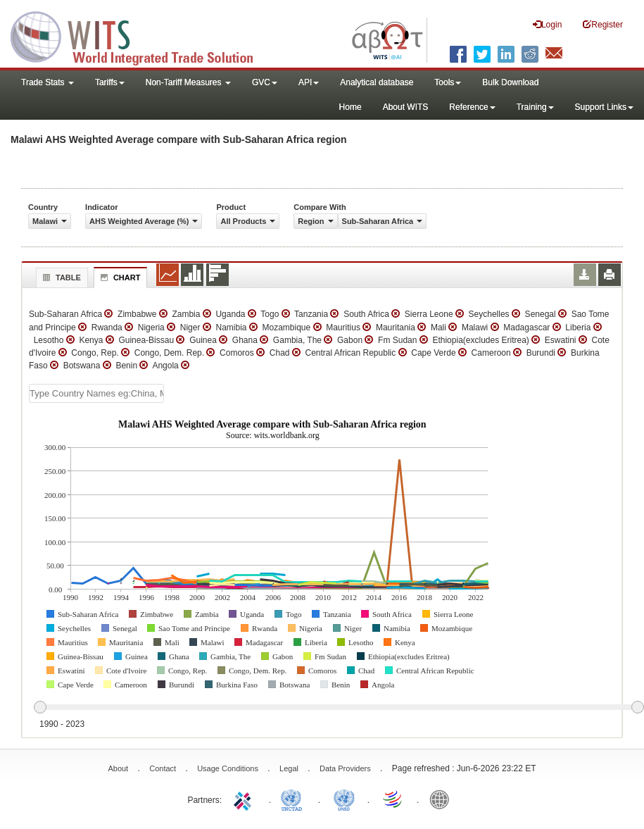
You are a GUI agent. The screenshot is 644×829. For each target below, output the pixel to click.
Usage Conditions (228, 768)
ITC (245, 799)
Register (603, 24)
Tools (448, 82)
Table (60, 278)
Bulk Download (510, 82)
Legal (289, 768)
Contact (163, 768)
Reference (472, 107)
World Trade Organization (393, 799)
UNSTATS (344, 799)
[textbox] (96, 393)
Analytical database (377, 82)
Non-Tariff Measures (188, 82)
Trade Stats (48, 82)
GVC (265, 82)
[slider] (339, 708)
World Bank (443, 799)
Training (535, 107)
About (118, 768)
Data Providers (345, 768)
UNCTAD (294, 799)
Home (351, 107)
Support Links (604, 107)
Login (547, 24)
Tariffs (110, 82)
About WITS (406, 107)
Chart (119, 278)
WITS (141, 35)
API (309, 82)
